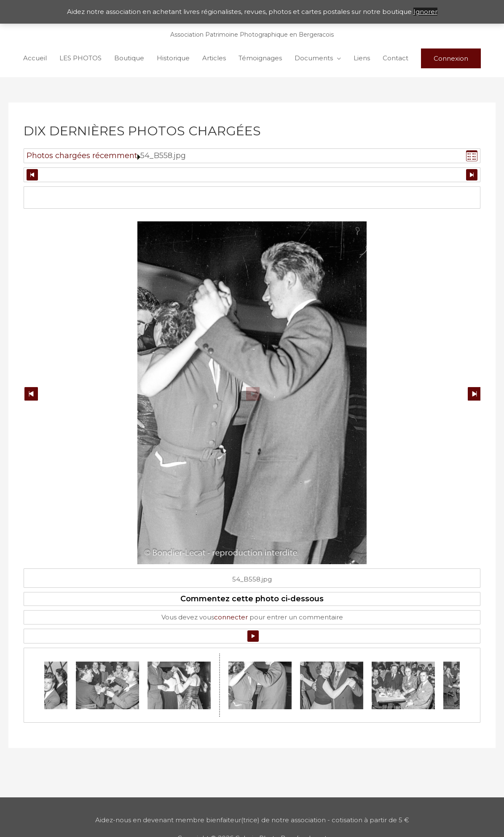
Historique (173, 58)
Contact (395, 58)
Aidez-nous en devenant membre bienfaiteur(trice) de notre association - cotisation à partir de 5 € (252, 820)
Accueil (35, 58)
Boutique (129, 58)
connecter (231, 617)
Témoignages (260, 58)
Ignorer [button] (425, 12)
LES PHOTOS (80, 58)
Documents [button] (314, 58)
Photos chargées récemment (82, 156)
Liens (362, 58)
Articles (214, 58)
